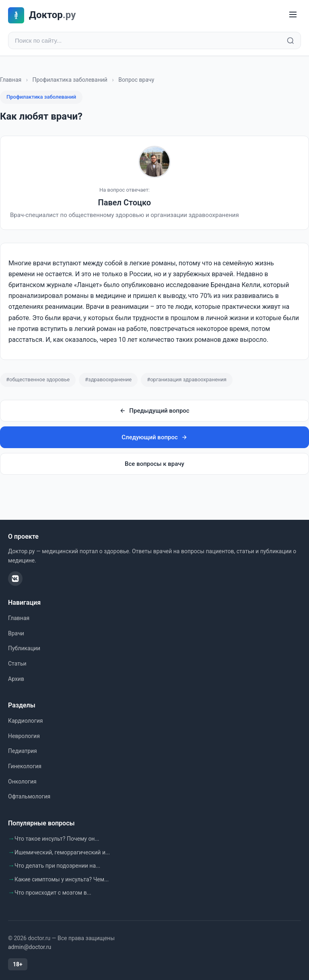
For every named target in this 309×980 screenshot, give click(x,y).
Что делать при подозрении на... (57, 866)
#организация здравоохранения (187, 379)
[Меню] (293, 15)
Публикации (24, 648)
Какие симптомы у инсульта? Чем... (62, 879)
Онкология (22, 782)
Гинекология (25, 766)
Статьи (17, 664)
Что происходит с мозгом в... (53, 893)
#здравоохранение (108, 379)
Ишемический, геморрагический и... (62, 852)
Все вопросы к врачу (154, 464)
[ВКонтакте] (15, 579)
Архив (16, 679)
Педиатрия (23, 751)
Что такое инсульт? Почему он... (57, 839)
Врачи (16, 633)
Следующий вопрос (154, 437)
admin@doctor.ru (30, 947)
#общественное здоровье (38, 379)
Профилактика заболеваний (70, 80)
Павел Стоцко (125, 203)
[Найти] (290, 41)
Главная (11, 80)
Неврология (24, 736)
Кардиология (25, 721)
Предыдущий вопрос (154, 411)
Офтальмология (29, 796)
